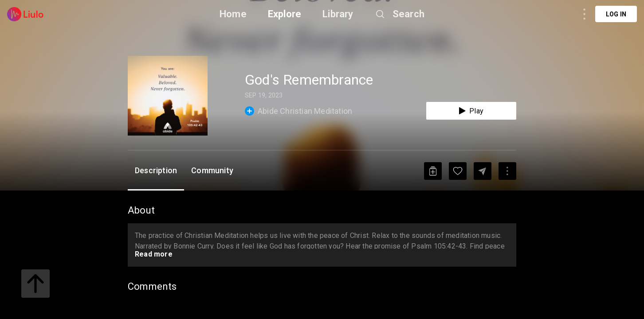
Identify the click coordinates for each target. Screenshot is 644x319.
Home (233, 14)
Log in (616, 14)
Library (338, 14)
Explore (285, 14)
